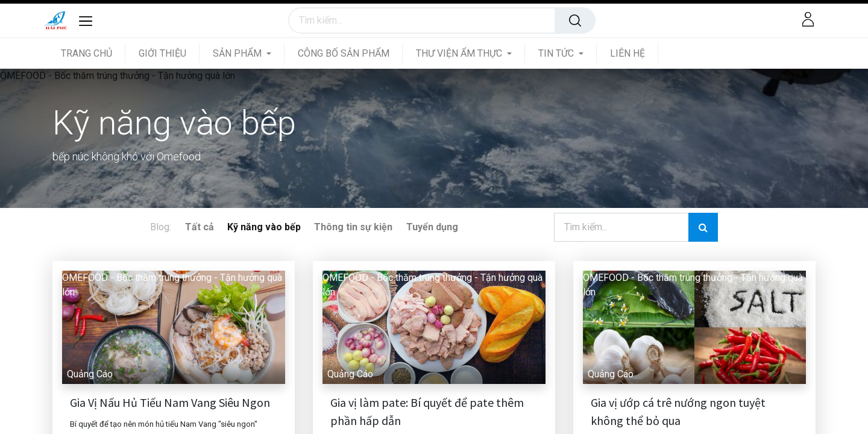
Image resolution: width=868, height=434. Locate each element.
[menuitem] (93, 53)
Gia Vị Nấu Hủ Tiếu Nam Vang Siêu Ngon (170, 402)
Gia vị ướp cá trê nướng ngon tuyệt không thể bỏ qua (678, 411)
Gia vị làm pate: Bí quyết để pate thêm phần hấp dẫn (427, 411)
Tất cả (200, 227)
